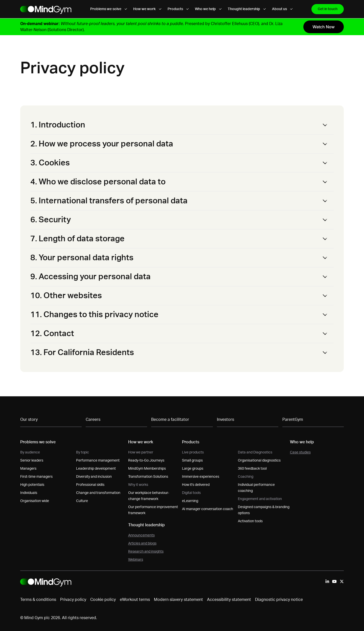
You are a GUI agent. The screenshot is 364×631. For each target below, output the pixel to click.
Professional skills (90, 485)
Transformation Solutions (148, 477)
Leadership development (96, 469)
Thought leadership (247, 9)
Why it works (138, 485)
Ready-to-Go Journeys (146, 461)
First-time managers (36, 477)
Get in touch (328, 9)
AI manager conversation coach (208, 509)
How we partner (141, 452)
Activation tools (250, 521)
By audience (30, 452)
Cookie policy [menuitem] (103, 600)
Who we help (208, 9)
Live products (193, 452)
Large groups (193, 469)
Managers (28, 469)
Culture (82, 501)
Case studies (300, 452)
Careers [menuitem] (93, 420)
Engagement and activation (260, 499)
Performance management (98, 461)
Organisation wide (35, 501)
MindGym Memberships (147, 469)
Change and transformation (98, 493)
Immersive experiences (201, 477)
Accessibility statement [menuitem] (229, 600)
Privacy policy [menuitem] (73, 600)
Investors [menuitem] (225, 420)
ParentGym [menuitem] (293, 420)
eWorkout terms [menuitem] (135, 600)
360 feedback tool (252, 469)
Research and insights (146, 552)
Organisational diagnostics (259, 461)
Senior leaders (32, 461)
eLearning (190, 501)
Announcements (141, 535)
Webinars (136, 560)
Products (178, 9)
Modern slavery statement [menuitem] (178, 600)
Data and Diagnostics (255, 452)
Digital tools (191, 493)
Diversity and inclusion (94, 477)
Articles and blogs (142, 543)
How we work (147, 9)
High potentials (32, 485)
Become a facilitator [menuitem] (170, 420)
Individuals (29, 493)
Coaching (246, 477)
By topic (83, 452)
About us (282, 9)
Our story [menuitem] (29, 420)
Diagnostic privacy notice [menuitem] (279, 600)
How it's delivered (196, 485)
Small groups (192, 461)
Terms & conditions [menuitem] (38, 600)
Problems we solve (109, 9)
